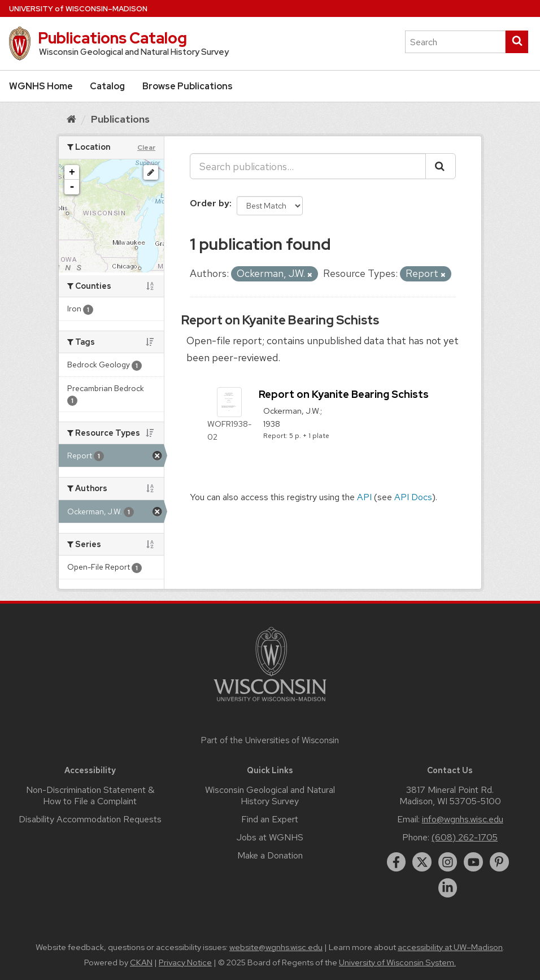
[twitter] (422, 862)
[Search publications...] (308, 166)
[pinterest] (499, 862)
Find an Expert (270, 819)
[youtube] (473, 862)
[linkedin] (448, 888)
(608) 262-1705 (465, 837)
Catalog (107, 86)
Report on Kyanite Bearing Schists (280, 320)
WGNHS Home (41, 86)
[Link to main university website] (270, 703)
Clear (146, 148)
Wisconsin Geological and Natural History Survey (270, 795)
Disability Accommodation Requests (90, 819)
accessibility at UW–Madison (450, 947)
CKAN (141, 962)
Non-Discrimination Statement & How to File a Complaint (90, 795)
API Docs (413, 497)
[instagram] (448, 862)
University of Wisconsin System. (397, 962)
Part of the (270, 740)
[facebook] (397, 862)
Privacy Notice (185, 962)
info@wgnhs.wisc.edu (463, 819)
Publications (120, 119)
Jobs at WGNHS (270, 837)
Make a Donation (270, 855)
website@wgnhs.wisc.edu (276, 947)
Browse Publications (188, 86)
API (364, 497)
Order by (210, 203)
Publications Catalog (112, 38)
